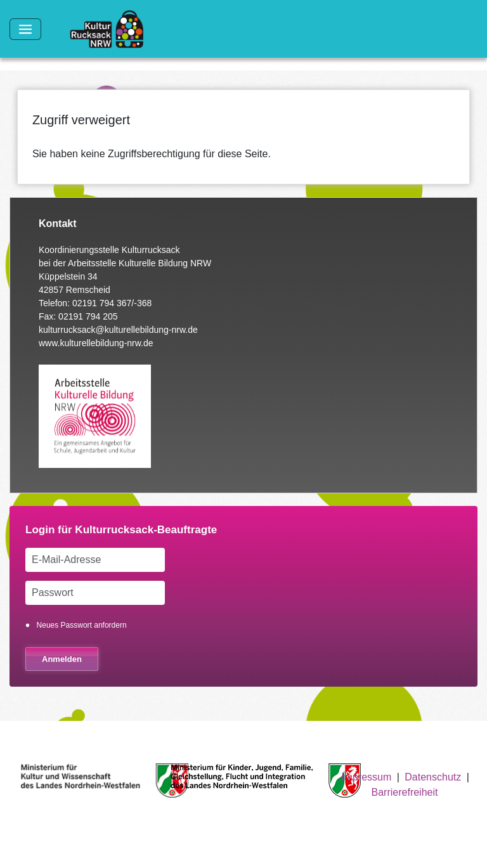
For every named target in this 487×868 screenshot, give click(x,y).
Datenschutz (433, 777)
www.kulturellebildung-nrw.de (96, 343)
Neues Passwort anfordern (82, 625)
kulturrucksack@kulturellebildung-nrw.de (118, 330)
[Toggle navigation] (25, 29)
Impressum (366, 777)
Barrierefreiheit (405, 792)
